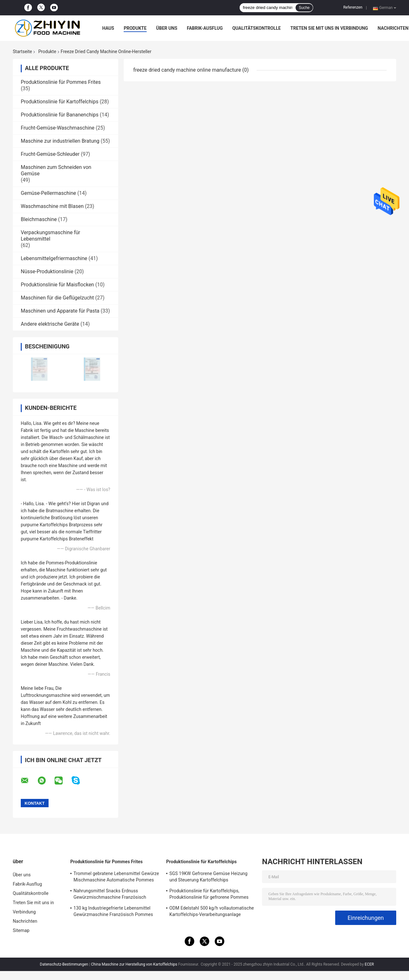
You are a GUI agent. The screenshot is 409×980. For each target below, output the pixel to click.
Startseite (22, 52)
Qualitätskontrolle (257, 28)
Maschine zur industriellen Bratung (60, 141)
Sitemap (21, 930)
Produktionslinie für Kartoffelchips (60, 102)
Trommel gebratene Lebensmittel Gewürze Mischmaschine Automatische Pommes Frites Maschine (116, 878)
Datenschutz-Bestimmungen (64, 964)
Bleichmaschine (39, 219)
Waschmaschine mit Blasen (52, 206)
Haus (108, 28)
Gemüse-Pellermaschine (48, 193)
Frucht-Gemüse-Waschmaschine (58, 128)
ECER (369, 964)
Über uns (167, 28)
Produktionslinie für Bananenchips (60, 115)
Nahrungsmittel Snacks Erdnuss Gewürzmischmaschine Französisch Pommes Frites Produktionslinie (110, 895)
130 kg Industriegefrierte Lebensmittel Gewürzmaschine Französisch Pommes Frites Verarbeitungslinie (113, 912)
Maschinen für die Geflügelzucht (57, 298)
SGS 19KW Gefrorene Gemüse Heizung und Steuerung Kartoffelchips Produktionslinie (208, 878)
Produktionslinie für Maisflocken (57, 285)
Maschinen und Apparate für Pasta (60, 311)
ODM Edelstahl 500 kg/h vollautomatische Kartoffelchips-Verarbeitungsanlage (212, 911)
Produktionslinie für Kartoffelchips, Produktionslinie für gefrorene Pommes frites (209, 895)
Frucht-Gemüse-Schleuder (50, 154)
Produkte (135, 28)
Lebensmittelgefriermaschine (54, 258)
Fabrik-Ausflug (205, 28)
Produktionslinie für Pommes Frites (61, 82)
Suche (304, 8)
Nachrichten (393, 28)
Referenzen (353, 7)
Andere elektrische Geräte (50, 324)
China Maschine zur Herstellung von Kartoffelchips (134, 964)
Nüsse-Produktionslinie (47, 271)
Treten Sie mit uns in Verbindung (329, 28)
